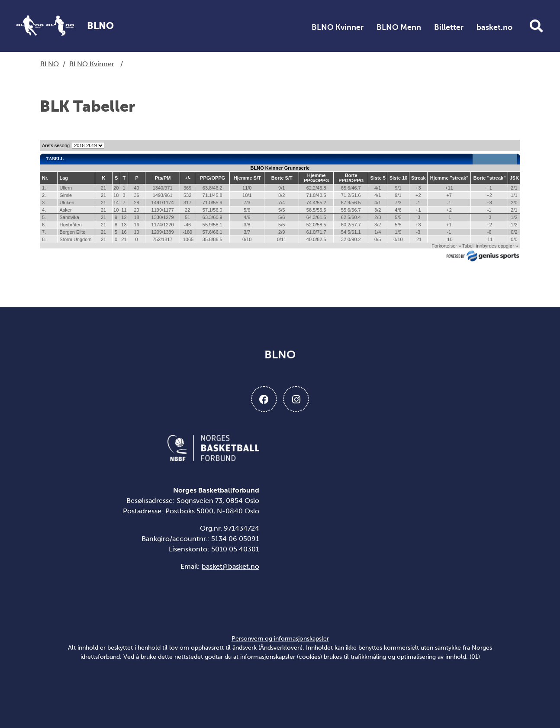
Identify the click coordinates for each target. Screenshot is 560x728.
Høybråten (71, 225)
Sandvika (69, 217)
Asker (66, 210)
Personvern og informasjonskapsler (280, 639)
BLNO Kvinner (338, 27)
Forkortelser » (446, 246)
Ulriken (67, 203)
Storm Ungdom (76, 239)
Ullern (66, 188)
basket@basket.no (230, 566)
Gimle (66, 195)
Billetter (449, 27)
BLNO (50, 64)
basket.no (494, 27)
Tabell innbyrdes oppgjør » (490, 246)
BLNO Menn (399, 27)
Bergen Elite (73, 232)
